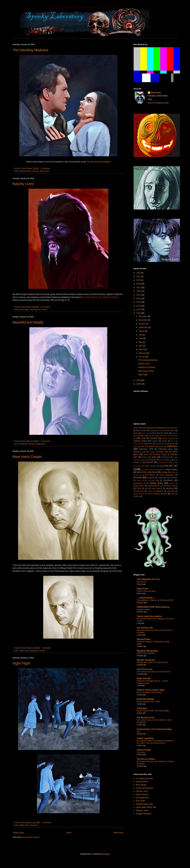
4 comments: (47, 648)
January (142, 357)
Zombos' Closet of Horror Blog (151, 690)
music (162, 466)
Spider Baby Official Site (146, 807)
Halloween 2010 (146, 449)
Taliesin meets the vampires (149, 616)
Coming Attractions (168, 438)
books (136, 433)
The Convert (142, 582)
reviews (161, 478)
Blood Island (170, 430)
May (141, 342)
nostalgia (164, 472)
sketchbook (168, 480)
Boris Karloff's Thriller (161, 433)
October (142, 324)
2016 (139, 291)
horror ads (163, 452)
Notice (173, 472)
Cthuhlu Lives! (142, 791)
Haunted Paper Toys (144, 804)
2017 (139, 288)
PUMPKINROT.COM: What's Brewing (153, 607)
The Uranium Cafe (145, 628)
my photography (158, 470)
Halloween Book (166, 449)
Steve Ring (156, 93)
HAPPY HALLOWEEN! (146, 653)
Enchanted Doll (142, 798)
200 (138, 732)
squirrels (151, 486)
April (141, 346)
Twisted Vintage (144, 750)
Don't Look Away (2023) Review (149, 692)
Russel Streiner (142, 480)
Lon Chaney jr (165, 460)
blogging (153, 430)
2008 (139, 384)
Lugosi (160, 462)
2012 (139, 306)
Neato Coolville (144, 678)
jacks (154, 457)
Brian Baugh (141, 785)
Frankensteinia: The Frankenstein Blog (154, 729)
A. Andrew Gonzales (144, 778)
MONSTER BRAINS (145, 699)
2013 (139, 302)
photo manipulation (167, 475)
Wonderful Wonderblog (147, 651)
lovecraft (150, 462)
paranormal (137, 475)
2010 (139, 313)
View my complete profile (158, 103)
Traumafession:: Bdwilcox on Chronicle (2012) (155, 600)
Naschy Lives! (23, 184)
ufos (146, 488)
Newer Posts (19, 833)
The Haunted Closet (146, 718)
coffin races (141, 438)
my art (173, 465)
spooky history (139, 486)
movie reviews (150, 466)
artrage (144, 428)
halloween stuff (139, 452)
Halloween (172, 446)
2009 (139, 380)
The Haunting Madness (30, 50)
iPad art (145, 457)
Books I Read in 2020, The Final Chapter (153, 711)
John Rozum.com (145, 669)
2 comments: (46, 168)
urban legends (157, 488)
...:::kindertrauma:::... (146, 598)
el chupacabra (147, 444)
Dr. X (173, 441)
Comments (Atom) (32, 837)
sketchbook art (139, 483)
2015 (139, 295)
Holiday (152, 452)
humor (146, 454)
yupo (173, 494)
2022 (139, 273)
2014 (139, 298)
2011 (139, 309)
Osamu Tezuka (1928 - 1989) (148, 702)
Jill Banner (24, 444)
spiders (172, 483)
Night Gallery (172, 469)
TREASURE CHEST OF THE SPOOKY (152, 662)
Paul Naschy (35, 309)
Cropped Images (143, 609)
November (143, 320)
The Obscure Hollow (146, 759)
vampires (170, 488)
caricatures (152, 436)
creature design (140, 441)
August (142, 331)
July (141, 335)
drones (136, 444)
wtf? (165, 494)
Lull (167, 462)
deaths (164, 441)
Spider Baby (40, 444)
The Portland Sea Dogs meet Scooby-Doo (153, 672)
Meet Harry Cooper (27, 457)
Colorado (153, 438)
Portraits (35, 171)
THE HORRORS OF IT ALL (148, 579)
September (144, 327)
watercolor (171, 491)
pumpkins (151, 478)
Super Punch (143, 589)
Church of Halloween (145, 788)
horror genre (24, 309)
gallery (136, 446)
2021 (139, 277)
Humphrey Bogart (160, 454)
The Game (141, 752)
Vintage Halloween (144, 814)
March (142, 349)
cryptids (155, 441)
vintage (150, 491)
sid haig (155, 480)
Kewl (143, 460)
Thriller (139, 488)
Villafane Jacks (142, 811)
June (141, 338)
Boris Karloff (145, 433)
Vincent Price (44, 171)
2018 (139, 284)
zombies (137, 496)
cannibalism (140, 436)
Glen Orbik (140, 801)
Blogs (160, 430)
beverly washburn (171, 428)
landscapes (152, 460)
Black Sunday (141, 430)
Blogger (106, 854)
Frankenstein (170, 444)
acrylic (136, 428)
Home (69, 833)
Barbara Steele (25, 171)
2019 (139, 280)
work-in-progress (154, 494)
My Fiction (145, 470)
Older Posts (118, 833)
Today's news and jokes (146, 591)
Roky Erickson (172, 478)
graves (161, 446)
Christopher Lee (164, 436)
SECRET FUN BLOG (146, 660)
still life (159, 486)
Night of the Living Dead (29, 651)
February (143, 353)
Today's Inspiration (145, 738)
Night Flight (21, 663)
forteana (159, 444)
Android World (142, 782)
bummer (175, 433)
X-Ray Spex (142, 708)
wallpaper (159, 491)
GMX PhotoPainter (148, 446)
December (143, 316)
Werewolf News (144, 639)
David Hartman (142, 795)
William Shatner (139, 494)
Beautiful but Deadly (28, 322)
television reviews (171, 486)
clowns (175, 436)
